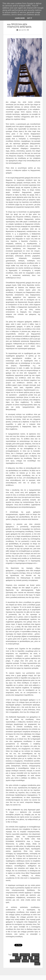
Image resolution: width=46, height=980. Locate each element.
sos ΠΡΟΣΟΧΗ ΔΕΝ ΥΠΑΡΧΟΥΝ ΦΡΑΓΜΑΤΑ (19, 26)
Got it (30, 18)
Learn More (20, 18)
